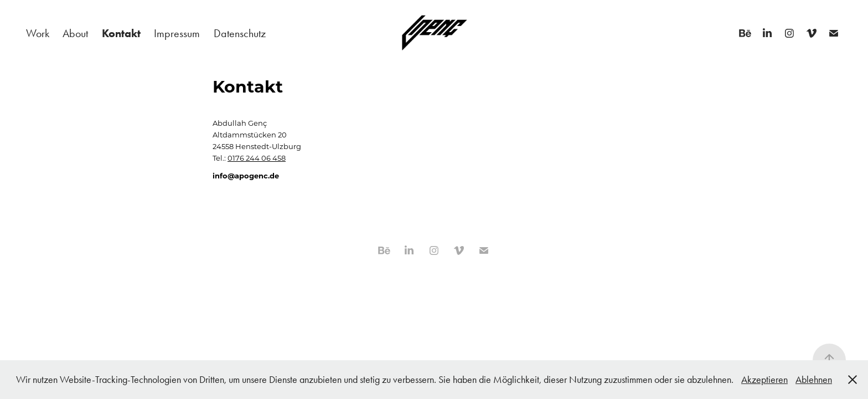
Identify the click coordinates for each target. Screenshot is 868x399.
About (75, 33)
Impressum (177, 33)
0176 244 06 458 (257, 158)
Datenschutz (240, 33)
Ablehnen (814, 380)
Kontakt (121, 33)
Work (38, 33)
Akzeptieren (764, 380)
